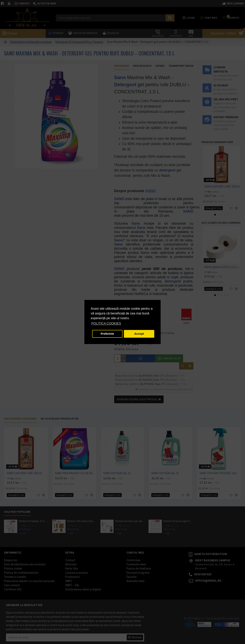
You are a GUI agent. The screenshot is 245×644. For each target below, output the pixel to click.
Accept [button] (139, 334)
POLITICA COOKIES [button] (106, 323)
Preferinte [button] (107, 334)
